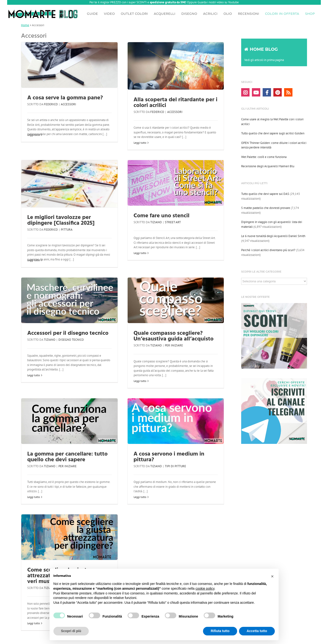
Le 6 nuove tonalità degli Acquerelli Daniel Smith (273, 236)
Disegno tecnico (71, 340)
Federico (51, 104)
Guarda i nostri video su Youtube (218, 2)
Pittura (67, 230)
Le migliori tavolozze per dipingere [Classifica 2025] (61, 220)
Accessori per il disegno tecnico (68, 333)
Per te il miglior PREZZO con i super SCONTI (118, 2)
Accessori (68, 104)
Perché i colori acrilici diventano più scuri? (268, 250)
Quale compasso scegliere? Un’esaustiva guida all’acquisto (174, 336)
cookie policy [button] (205, 588)
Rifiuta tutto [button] (220, 631)
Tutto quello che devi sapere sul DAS (265, 194)
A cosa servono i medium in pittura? (169, 457)
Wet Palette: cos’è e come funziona (264, 157)
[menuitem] (93, 13)
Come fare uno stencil (161, 216)
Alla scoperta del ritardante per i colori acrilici (176, 103)
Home (25, 25)
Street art (173, 222)
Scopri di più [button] (71, 631)
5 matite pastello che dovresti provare (266, 208)
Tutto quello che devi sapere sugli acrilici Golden (273, 133)
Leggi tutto (34, 135)
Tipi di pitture (175, 466)
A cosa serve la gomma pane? (65, 98)
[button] (272, 576)
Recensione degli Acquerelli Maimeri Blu (268, 166)
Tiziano (156, 222)
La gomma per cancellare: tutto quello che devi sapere (67, 457)
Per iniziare (174, 345)
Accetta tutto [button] (257, 631)
